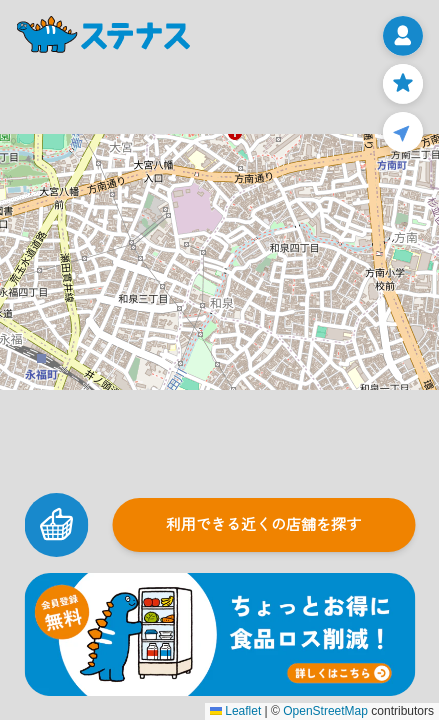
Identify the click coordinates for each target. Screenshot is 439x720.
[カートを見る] (56, 525)
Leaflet (235, 711)
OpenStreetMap (325, 711)
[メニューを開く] (403, 36)
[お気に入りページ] (403, 84)
